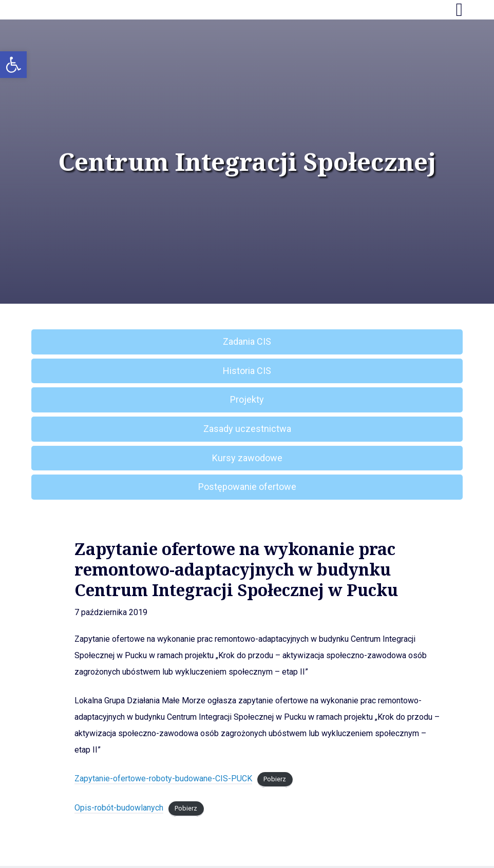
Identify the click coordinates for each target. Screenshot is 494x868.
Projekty (247, 399)
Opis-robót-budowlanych (119, 808)
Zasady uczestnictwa (247, 429)
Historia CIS (247, 371)
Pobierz (275, 779)
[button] (13, 65)
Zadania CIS (247, 341)
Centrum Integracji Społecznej (247, 162)
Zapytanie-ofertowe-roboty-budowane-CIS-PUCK (163, 778)
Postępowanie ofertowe (247, 487)
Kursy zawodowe (247, 458)
